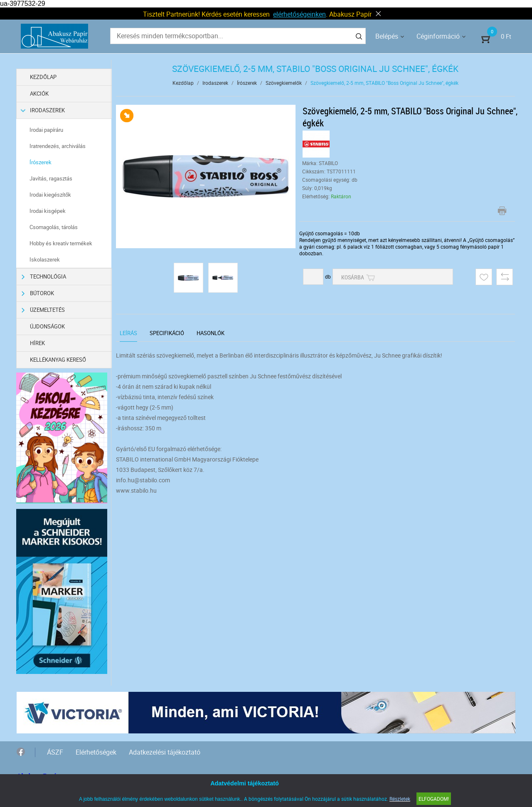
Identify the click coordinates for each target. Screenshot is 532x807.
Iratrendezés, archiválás (58, 146)
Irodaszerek (43, 110)
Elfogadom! (434, 799)
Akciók (40, 94)
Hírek (38, 343)
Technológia (44, 277)
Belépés (387, 36)
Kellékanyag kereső (58, 360)
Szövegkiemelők (284, 83)
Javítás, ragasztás (51, 178)
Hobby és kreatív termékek (61, 243)
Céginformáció (438, 36)
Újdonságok (48, 326)
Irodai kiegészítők (51, 195)
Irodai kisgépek (48, 211)
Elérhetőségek (96, 751)
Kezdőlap (44, 77)
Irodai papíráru (47, 130)
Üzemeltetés (43, 310)
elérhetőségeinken (299, 14)
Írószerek (41, 162)
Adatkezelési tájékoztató (165, 751)
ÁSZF (55, 751)
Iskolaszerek (45, 259)
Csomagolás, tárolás (54, 227)
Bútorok (38, 293)
